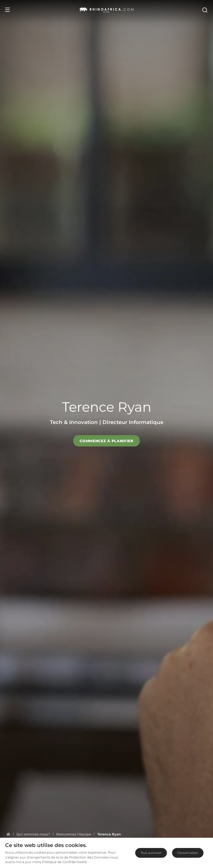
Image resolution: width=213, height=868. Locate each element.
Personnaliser (188, 853)
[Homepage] (8, 834)
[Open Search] (205, 10)
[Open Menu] (7, 10)
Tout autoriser (151, 853)
